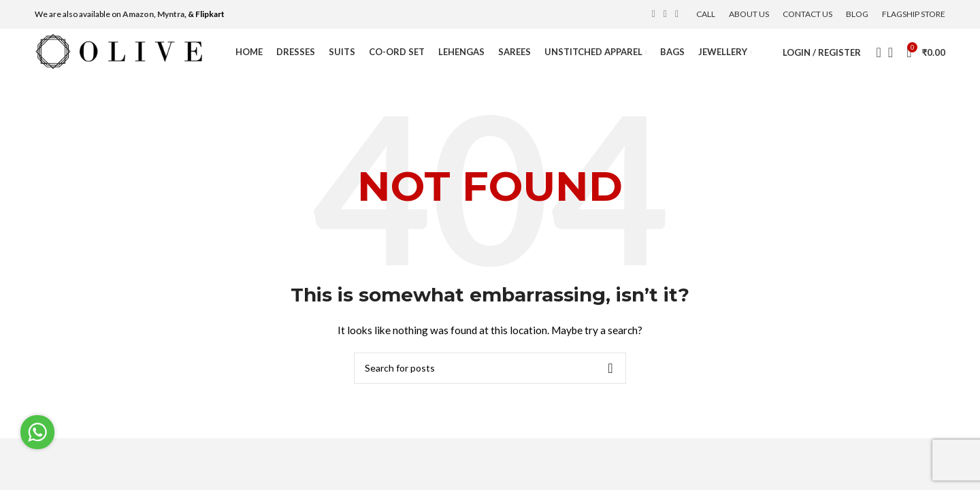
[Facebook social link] (654, 14)
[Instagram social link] (665, 14)
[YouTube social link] (677, 14)
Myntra (171, 14)
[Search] (875, 52)
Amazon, (139, 14)
